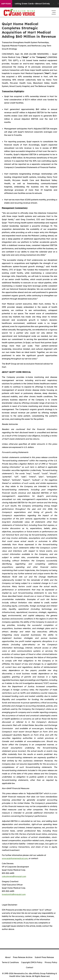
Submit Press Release (44, 957)
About (8, 957)
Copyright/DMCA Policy (32, 962)
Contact (30, 967)
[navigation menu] (53, 12)
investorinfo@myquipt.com (14, 894)
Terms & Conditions (10, 962)
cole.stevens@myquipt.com (14, 876)
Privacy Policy (51, 962)
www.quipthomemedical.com (15, 858)
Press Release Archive (23, 957)
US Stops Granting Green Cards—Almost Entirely (28, 4)
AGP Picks (6, 4)
